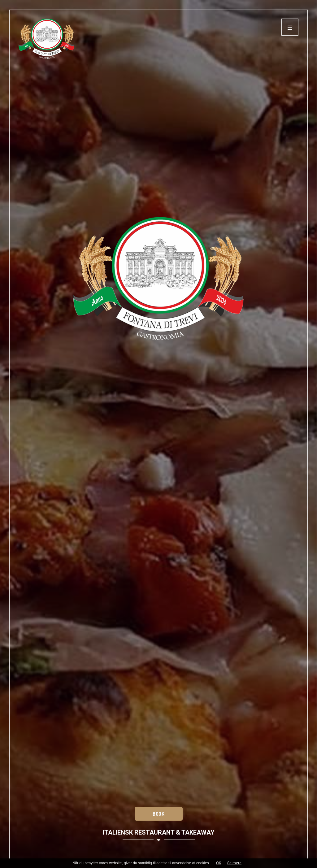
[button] (290, 27)
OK (219, 863)
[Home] (150, 39)
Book (158, 814)
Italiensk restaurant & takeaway (159, 836)
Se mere (234, 863)
